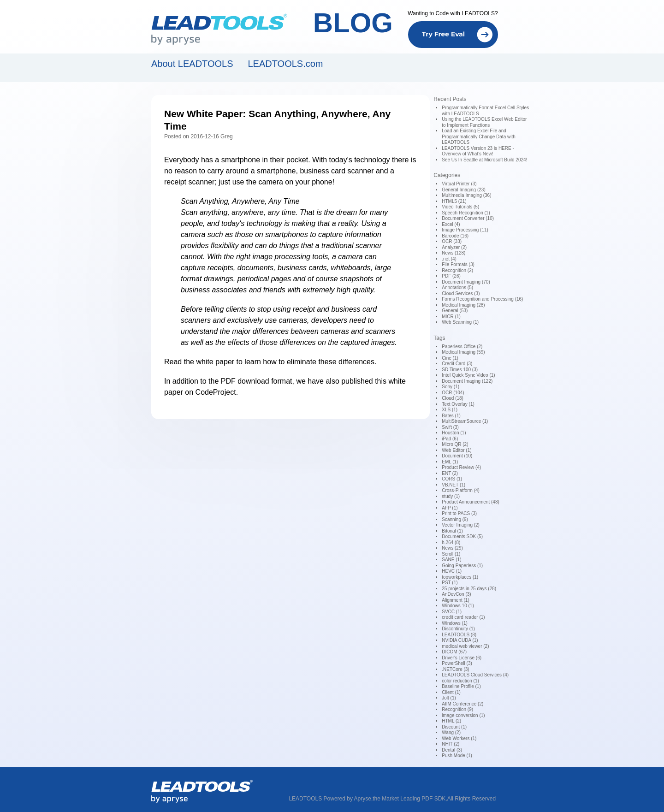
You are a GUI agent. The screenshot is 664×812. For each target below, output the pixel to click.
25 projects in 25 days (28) (469, 589)
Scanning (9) (455, 519)
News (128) (454, 253)
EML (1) (450, 462)
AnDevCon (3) (456, 594)
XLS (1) (450, 410)
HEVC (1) (452, 571)
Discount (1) (454, 727)
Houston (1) (454, 433)
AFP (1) (450, 508)
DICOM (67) (454, 652)
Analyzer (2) (454, 247)
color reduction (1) (460, 681)
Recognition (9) (457, 709)
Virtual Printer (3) (459, 184)
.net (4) (449, 259)
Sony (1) (451, 387)
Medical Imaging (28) (463, 305)
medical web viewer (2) (465, 646)
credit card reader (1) (463, 617)
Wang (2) (451, 732)
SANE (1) (451, 560)
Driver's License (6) (462, 658)
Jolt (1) (449, 698)
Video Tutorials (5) (460, 207)
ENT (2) (450, 473)
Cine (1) (450, 358)
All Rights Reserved (471, 799)
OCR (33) (452, 241)
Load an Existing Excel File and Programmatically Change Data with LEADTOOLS (479, 136)
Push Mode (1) (457, 756)
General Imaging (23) (464, 190)
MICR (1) (451, 317)
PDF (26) (451, 276)
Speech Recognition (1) (466, 213)
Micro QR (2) (455, 444)
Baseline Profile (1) (461, 686)
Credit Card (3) (457, 364)
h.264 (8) (451, 542)
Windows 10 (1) (458, 606)
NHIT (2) (451, 744)
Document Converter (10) (468, 218)
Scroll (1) (451, 554)
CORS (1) (452, 479)
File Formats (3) (458, 264)
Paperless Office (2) (462, 347)
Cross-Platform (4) (461, 490)
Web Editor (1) (456, 450)
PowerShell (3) (457, 663)
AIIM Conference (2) (462, 704)
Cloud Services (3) (461, 293)
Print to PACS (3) (459, 513)
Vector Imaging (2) (461, 525)
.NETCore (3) (455, 669)
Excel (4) (451, 224)
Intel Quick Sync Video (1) (468, 375)
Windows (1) (455, 623)
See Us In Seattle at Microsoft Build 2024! (484, 160)
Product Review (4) (461, 467)
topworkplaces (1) (460, 577)
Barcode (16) (455, 236)
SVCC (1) (452, 612)
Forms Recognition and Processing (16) (482, 299)
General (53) (455, 311)
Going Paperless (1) (462, 566)
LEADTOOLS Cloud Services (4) (475, 675)
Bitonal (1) (452, 531)
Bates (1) (451, 416)
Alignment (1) (455, 600)
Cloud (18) (453, 398)
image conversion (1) (463, 715)
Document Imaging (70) (466, 282)
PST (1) (450, 583)
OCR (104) (453, 393)
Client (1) (451, 692)
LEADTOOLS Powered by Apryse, (331, 799)
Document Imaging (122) (467, 381)
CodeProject (216, 392)
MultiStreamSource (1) (465, 421)
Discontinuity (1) (458, 629)
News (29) (452, 548)
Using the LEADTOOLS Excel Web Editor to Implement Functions (484, 122)
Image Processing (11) (465, 230)
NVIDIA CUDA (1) (460, 640)
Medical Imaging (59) (463, 352)
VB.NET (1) (454, 485)
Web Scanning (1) (460, 322)
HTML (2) (451, 721)
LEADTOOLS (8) (459, 635)
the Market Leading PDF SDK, (410, 799)
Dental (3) (452, 750)
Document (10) (457, 456)
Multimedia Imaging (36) (466, 195)
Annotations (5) (457, 287)
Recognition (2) (457, 270)
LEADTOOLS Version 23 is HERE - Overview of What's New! (478, 151)
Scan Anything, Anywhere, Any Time (240, 201)
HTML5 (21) (454, 201)
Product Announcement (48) (471, 502)
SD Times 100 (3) (460, 370)
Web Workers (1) (459, 738)
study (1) (451, 496)
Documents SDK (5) (462, 536)
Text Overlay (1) (458, 404)
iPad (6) (450, 439)
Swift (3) (450, 427)
